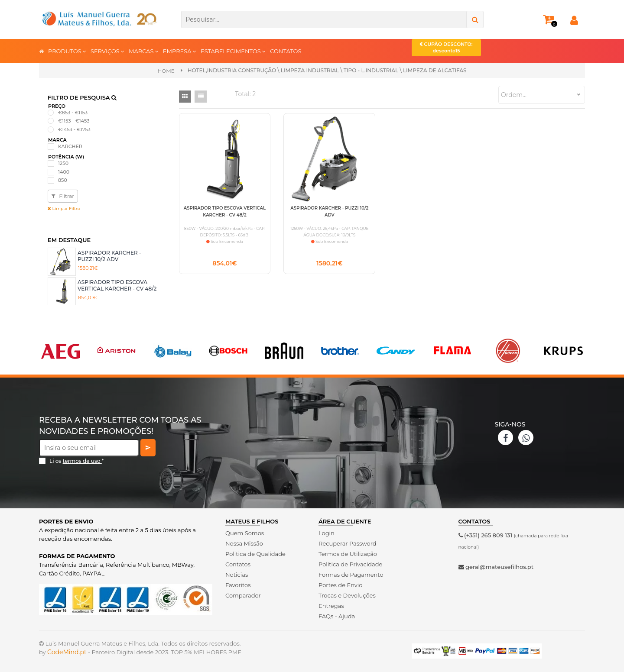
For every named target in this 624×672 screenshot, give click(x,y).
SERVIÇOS (107, 51)
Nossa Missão (244, 543)
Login (327, 533)
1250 (63, 163)
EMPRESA (180, 51)
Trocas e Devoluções (347, 595)
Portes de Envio (340, 585)
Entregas (331, 606)
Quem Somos (245, 533)
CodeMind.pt (67, 652)
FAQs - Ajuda (337, 616)
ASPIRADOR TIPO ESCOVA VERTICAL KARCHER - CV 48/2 (117, 285)
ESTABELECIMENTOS (233, 51)
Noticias (237, 575)
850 (63, 180)
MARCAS (144, 51)
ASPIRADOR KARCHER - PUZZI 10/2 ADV (109, 256)
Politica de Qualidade (255, 554)
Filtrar (63, 196)
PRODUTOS (67, 51)
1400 (64, 172)
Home (166, 71)
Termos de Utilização (348, 554)
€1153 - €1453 (74, 121)
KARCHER (70, 146)
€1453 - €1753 (74, 129)
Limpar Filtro (64, 208)
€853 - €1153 (73, 113)
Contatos (238, 564)
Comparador (243, 595)
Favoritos (238, 585)
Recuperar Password (348, 543)
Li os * (77, 461)
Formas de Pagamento (351, 575)
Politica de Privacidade (350, 564)
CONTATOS (286, 51)
